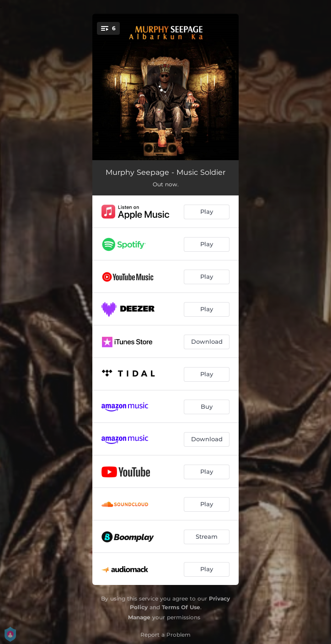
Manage (139, 617)
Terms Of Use (181, 607)
